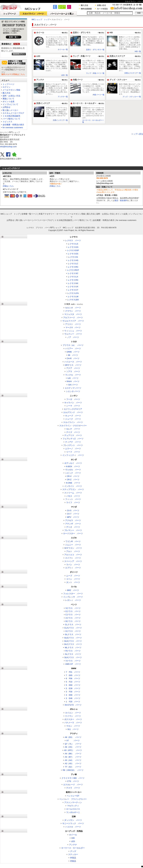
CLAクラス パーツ (73, 628)
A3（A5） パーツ (73, 764)
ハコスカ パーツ (73, 827)
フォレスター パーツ (73, 594)
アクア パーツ (73, 368)
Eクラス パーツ (73, 611)
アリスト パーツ (73, 324)
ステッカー (73, 854)
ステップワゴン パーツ (73, 489)
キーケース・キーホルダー (85, 103)
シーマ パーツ (73, 406)
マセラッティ (73, 806)
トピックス (7, 122)
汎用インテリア (43, 103)
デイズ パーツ (73, 432)
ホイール (40, 33)
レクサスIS (73, 257)
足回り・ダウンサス (82, 33)
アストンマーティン (73, 802)
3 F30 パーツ (73, 692)
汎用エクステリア (117, 56)
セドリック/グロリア (73, 409)
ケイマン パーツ (73, 716)
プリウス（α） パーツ (73, 345)
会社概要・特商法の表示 (13, 125)
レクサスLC (73, 264)
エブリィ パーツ (73, 568)
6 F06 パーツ (73, 678)
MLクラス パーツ (73, 648)
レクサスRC (73, 267)
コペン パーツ (73, 579)
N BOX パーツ (73, 466)
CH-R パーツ (73, 358)
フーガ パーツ (73, 399)
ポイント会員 (8, 101)
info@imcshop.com (8, 147)
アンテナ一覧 (63, 97)
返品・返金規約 (121, 200)
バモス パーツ (73, 496)
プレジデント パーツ (73, 445)
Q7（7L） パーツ (73, 744)
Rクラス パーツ (73, 651)
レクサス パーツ (73, 240)
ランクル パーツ (73, 375)
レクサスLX (73, 277)
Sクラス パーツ (73, 608)
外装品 (73, 858)
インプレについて (10, 104)
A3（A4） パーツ (73, 760)
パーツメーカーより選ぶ (62, 14)
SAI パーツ (73, 385)
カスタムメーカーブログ (13, 113)
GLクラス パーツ (73, 634)
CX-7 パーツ (73, 514)
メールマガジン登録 (11, 90)
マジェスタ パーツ (73, 314)
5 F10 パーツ (73, 682)
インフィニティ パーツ (73, 455)
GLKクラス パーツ (73, 641)
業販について (8, 99)
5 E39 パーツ (73, 688)
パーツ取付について (11, 119)
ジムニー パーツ (73, 545)
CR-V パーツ (73, 476)
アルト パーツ (73, 551)
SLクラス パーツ (73, 654)
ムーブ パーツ (73, 576)
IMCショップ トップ (40, 20)
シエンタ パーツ (73, 391)
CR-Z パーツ (73, 480)
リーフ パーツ (73, 452)
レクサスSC (73, 273)
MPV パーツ (73, 517)
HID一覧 (138, 51)
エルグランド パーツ (73, 412)
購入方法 (6, 93)
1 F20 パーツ (73, 702)
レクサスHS (73, 260)
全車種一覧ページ (29, 214)
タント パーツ (73, 582)
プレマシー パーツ (73, 530)
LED (38, 56)
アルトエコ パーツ (73, 555)
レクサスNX (73, 283)
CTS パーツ (73, 781)
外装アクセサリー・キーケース (52, 214)
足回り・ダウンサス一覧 (95, 50)
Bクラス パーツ (73, 621)
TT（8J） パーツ (73, 767)
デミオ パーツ (73, 527)
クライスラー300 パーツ (73, 778)
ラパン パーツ (73, 565)
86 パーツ (73, 355)
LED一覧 (65, 75)
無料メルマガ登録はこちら (13, 74)
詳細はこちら (8, 186)
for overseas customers (13, 127)
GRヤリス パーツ (73, 365)
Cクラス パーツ (73, 615)
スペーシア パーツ (73, 561)
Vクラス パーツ (73, 661)
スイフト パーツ (73, 558)
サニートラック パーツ (73, 823)
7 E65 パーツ (73, 675)
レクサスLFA (73, 293)
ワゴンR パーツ (73, 541)
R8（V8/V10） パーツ (73, 770)
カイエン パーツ (73, 713)
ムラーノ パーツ (73, 449)
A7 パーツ (73, 741)
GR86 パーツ (73, 352)
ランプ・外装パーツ (82, 56)
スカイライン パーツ (33, 14)
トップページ (9, 14)
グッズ (73, 851)
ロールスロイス (73, 809)
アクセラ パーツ (73, 520)
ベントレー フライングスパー (73, 799)
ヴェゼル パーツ (73, 470)
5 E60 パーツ (73, 685)
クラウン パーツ (73, 311)
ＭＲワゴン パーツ (73, 548)
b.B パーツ (73, 378)
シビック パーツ (73, 473)
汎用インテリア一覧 (60, 120)
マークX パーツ (73, 327)
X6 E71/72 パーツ (73, 705)
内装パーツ (78, 80)
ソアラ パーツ (73, 371)
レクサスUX (73, 287)
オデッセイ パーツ (73, 463)
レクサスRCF (73, 270)
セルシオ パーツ (73, 308)
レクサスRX (73, 280)
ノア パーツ (73, 337)
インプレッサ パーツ (73, 597)
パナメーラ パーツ (73, 723)
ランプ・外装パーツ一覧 (95, 73)
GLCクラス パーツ (73, 644)
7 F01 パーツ (73, 672)
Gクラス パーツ (73, 631)
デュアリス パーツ (73, 435)
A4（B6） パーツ (73, 754)
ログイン (6, 87)
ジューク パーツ (73, 419)
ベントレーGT (73, 796)
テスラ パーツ (73, 788)
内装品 (73, 861)
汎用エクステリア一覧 (133, 73)
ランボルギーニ (73, 812)
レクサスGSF (73, 250)
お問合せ (6, 107)
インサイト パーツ (73, 486)
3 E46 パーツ (73, 698)
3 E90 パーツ (73, 695)
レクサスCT (73, 290)
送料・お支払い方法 (11, 96)
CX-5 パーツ (73, 510)
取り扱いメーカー (10, 110)
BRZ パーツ (73, 590)
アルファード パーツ (73, 318)
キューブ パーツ (73, 416)
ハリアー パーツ (73, 349)
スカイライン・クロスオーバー (73, 426)
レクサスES (73, 254)
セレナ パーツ (73, 429)
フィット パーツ (73, 499)
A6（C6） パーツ (73, 747)
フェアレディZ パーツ (73, 439)
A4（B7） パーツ (73, 757)
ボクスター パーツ (73, 719)
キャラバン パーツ (73, 403)
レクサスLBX (73, 300)
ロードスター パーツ (73, 533)
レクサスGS (73, 247)
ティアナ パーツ (73, 442)
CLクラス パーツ (73, 625)
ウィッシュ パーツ (73, 331)
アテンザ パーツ (73, 524)
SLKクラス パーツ (73, 657)
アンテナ (40, 80)
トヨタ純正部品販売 (11, 116)
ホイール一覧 (63, 49)
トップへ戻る (137, 134)
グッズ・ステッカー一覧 (132, 97)
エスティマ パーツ (73, 388)
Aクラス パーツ (73, 618)
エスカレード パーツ (73, 785)
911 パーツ (73, 729)
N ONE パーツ (73, 483)
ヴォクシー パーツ (73, 334)
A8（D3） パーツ (73, 737)
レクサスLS (73, 244)
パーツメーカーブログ (43, 220)
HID (111, 33)
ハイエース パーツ (73, 362)
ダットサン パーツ (73, 820)
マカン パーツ (73, 726)
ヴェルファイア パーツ (73, 321)
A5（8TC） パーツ (73, 750)
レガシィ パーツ (73, 600)
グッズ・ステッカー (118, 80)
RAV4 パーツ (73, 381)
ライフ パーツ (73, 503)
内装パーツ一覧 (99, 95)
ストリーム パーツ (73, 493)
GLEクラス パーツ (73, 638)
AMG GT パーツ (73, 664)
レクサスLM (73, 297)
